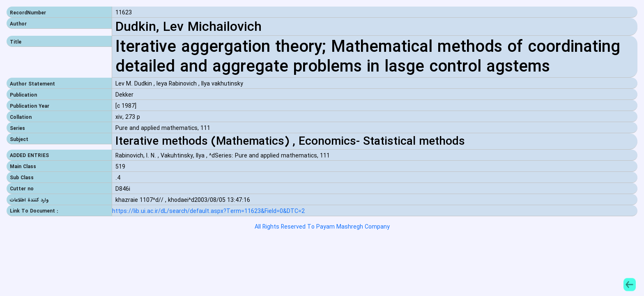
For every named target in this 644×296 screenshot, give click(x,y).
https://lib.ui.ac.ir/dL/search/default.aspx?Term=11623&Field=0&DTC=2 (208, 212)
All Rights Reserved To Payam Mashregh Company (322, 227)
